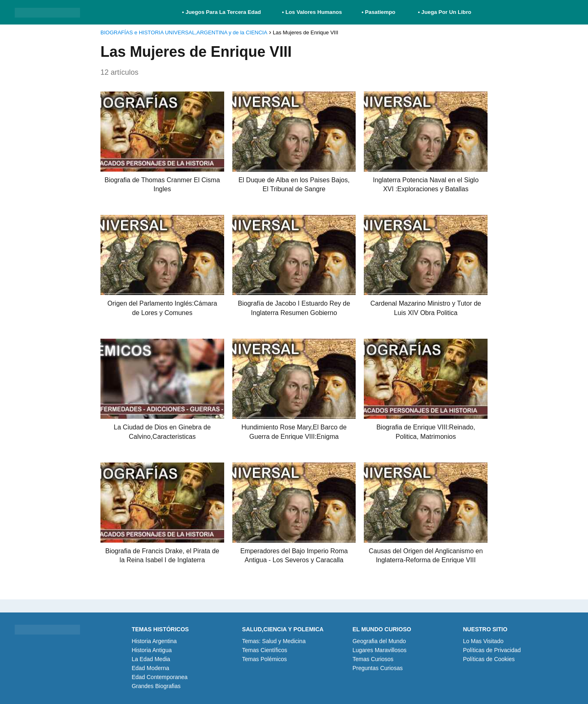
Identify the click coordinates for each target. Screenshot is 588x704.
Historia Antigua (151, 650)
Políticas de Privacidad (492, 650)
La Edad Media (151, 659)
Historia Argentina (154, 641)
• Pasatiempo (378, 12)
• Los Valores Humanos (312, 12)
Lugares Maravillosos (379, 650)
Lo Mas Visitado (483, 641)
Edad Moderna (150, 668)
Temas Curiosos (373, 659)
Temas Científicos (265, 650)
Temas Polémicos (265, 659)
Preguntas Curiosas (378, 668)
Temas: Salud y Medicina (274, 641)
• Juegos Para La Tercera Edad (222, 12)
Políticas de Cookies (489, 659)
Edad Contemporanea (159, 677)
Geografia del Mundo (379, 641)
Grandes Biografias (156, 686)
